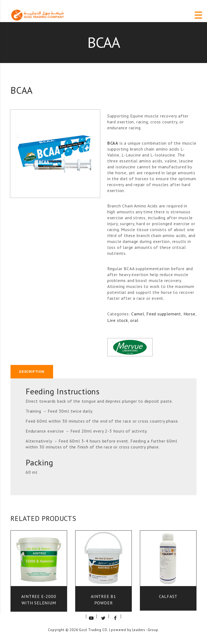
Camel (138, 314)
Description (32, 372)
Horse (189, 314)
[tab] (32, 372)
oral (134, 320)
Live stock (118, 320)
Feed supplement (164, 314)
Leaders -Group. (146, 630)
